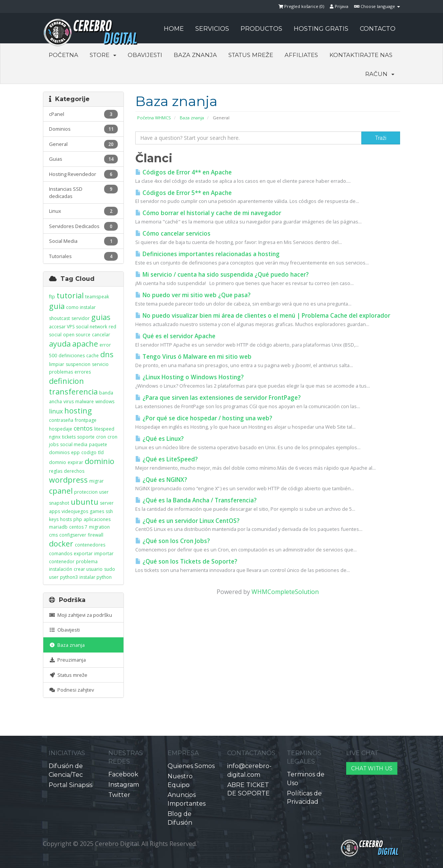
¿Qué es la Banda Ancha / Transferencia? (196, 500)
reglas (56, 471)
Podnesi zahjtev (71, 690)
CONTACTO (378, 29)
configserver (73, 535)
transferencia (73, 392)
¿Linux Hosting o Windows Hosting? (189, 377)
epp (75, 452)
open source (77, 335)
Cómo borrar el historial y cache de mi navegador (208, 213)
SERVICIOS (212, 29)
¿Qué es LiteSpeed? (166, 459)
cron (101, 437)
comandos (61, 554)
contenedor (62, 562)
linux (56, 411)
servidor (81, 318)
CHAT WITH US (372, 768)
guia (57, 306)
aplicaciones (97, 519)
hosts (66, 519)
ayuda (60, 344)
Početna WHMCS (154, 118)
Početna (63, 55)
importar (104, 554)
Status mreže (251, 55)
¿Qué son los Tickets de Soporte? (186, 562)
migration (99, 527)
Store (103, 55)
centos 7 (78, 527)
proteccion (86, 492)
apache (85, 344)
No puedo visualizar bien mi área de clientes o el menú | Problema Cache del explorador (263, 316)
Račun (380, 74)
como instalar (81, 307)
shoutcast (59, 318)
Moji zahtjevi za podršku (81, 615)
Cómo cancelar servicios (173, 234)
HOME (174, 29)
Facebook (123, 774)
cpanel (61, 491)
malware (85, 402)
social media (74, 444)
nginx (55, 437)
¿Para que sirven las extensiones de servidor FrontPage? (218, 398)
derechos (74, 471)
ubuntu (85, 502)
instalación (61, 569)
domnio (58, 462)
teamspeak (97, 297)
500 (53, 356)
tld (101, 452)
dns (107, 354)
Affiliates (301, 55)
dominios (59, 452)
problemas (61, 372)
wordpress (68, 480)
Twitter (119, 795)
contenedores (90, 545)
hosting (78, 411)
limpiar (57, 364)
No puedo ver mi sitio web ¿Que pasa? (193, 295)
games (97, 511)
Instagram (124, 785)
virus (69, 402)
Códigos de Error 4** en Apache (184, 172)
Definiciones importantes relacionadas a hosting (207, 254)
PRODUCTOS (261, 29)
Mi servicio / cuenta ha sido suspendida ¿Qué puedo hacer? (222, 275)
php (78, 519)
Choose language (377, 6)
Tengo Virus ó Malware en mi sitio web (193, 357)
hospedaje (61, 429)
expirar (75, 462)
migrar (97, 481)
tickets (69, 437)
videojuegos (75, 511)
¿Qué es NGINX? (161, 480)
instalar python (96, 577)
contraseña (61, 420)
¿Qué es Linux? (159, 439)
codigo (89, 452)
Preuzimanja (67, 660)
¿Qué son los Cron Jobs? (172, 541)
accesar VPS (62, 327)
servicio (100, 364)
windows (105, 402)
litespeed (104, 429)
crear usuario (88, 569)
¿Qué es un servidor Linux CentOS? (187, 521)
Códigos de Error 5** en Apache (184, 193)
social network (92, 327)
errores (83, 372)
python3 (69, 577)
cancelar (101, 335)
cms (53, 535)
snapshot (59, 503)
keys (54, 519)
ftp (52, 297)
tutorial (70, 295)
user (104, 492)
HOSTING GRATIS (321, 29)
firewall (96, 535)
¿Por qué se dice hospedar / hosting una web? (204, 418)
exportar (83, 554)
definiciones (72, 356)
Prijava (339, 6)
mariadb (58, 527)
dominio (100, 461)
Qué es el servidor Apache (175, 336)
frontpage (86, 420)
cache (93, 356)
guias (101, 317)
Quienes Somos (191, 766)
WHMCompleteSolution (285, 592)
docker (61, 544)
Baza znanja (195, 55)
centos (83, 428)
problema (87, 562)
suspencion (78, 364)
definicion (66, 381)
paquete (98, 444)
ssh (109, 511)
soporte (86, 437)
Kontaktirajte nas (361, 55)
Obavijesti (145, 55)
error (105, 345)
